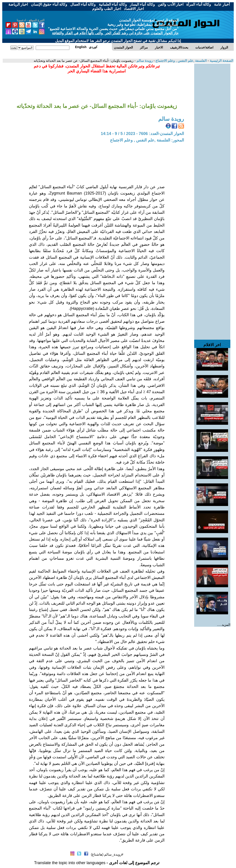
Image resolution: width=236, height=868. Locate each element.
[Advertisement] (212, 131)
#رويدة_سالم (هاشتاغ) (107, 854)
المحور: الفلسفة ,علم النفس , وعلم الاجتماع (147, 140)
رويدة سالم (144, 61)
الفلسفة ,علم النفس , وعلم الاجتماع (181, 61)
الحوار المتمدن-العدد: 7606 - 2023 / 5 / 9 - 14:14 (142, 134)
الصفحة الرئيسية (221, 61)
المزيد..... (224, 625)
